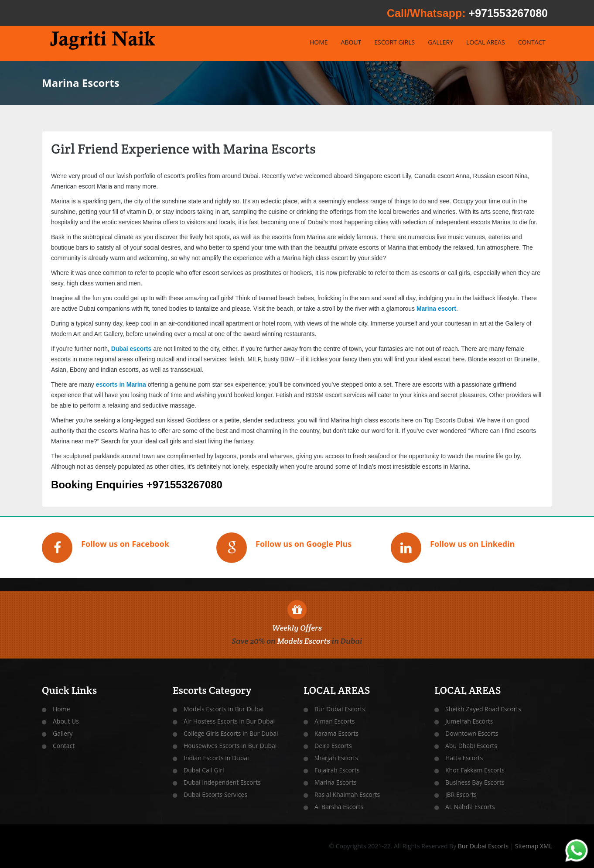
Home (61, 709)
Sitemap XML (534, 846)
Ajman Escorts (335, 721)
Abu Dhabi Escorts (471, 746)
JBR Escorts (461, 794)
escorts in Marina (121, 384)
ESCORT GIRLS (394, 42)
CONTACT (532, 42)
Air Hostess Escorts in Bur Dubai (229, 721)
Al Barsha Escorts (339, 807)
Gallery (63, 733)
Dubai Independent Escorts (222, 782)
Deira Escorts (333, 746)
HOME (319, 42)
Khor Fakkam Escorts (475, 770)
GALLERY (440, 42)
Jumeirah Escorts (469, 721)
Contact (64, 746)
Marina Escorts (336, 782)
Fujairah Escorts (337, 770)
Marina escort (436, 309)
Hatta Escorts (464, 758)
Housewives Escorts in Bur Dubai (230, 746)
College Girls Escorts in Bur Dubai (231, 733)
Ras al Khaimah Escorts (347, 794)
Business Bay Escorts (475, 782)
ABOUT (351, 42)
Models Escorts (304, 641)
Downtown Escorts (472, 733)
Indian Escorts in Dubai (216, 758)
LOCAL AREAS (486, 42)
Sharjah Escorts (336, 758)
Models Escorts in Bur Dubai (224, 709)
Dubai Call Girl (204, 770)
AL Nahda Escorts (470, 807)
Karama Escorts (336, 733)
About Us (66, 721)
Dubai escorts (131, 349)
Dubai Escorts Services (215, 794)
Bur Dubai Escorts (340, 709)
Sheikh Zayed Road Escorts (483, 709)
